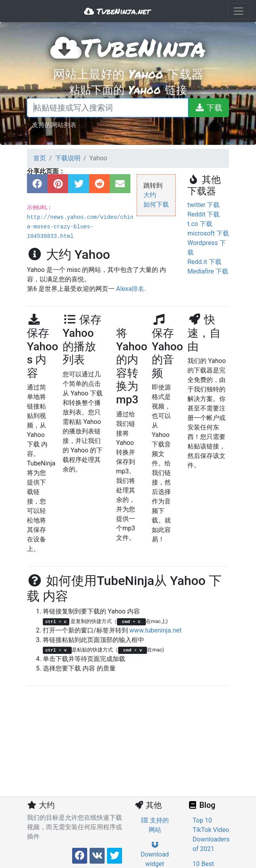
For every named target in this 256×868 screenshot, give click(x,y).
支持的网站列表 (54, 124)
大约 (150, 195)
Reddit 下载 (203, 214)
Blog (201, 805)
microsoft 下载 (208, 233)
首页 (40, 158)
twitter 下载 (204, 205)
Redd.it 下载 (204, 262)
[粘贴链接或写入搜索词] (108, 108)
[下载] (208, 108)
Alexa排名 (130, 289)
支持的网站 (155, 825)
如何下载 (156, 204)
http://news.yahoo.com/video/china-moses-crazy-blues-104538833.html (80, 227)
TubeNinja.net (117, 11)
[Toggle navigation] (239, 11)
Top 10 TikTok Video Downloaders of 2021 (211, 835)
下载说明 (68, 158)
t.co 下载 (200, 224)
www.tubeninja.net (156, 630)
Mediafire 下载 (208, 271)
